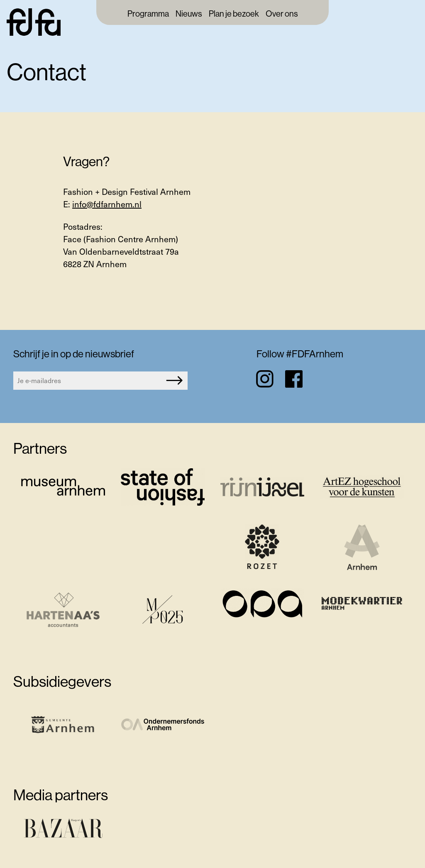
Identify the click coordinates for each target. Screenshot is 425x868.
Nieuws (189, 14)
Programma (148, 14)
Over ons (282, 14)
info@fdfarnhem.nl (107, 204)
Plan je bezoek (234, 14)
